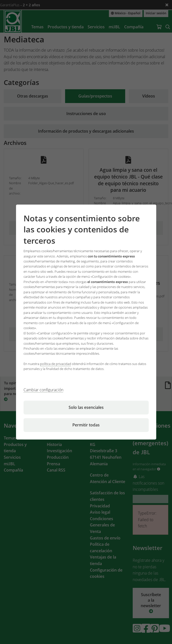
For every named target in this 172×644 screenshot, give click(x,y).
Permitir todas (86, 425)
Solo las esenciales (86, 407)
